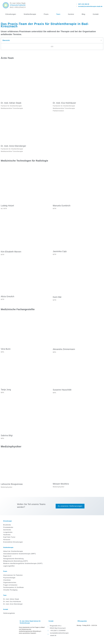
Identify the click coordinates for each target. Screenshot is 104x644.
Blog (83, 14)
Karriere (71, 14)
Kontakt (96, 14)
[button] (101, 40)
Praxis (46, 14)
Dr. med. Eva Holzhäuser (64, 103)
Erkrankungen (11, 14)
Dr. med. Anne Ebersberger (13, 146)
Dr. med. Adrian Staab (11, 103)
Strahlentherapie (30, 14)
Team (58, 14)
